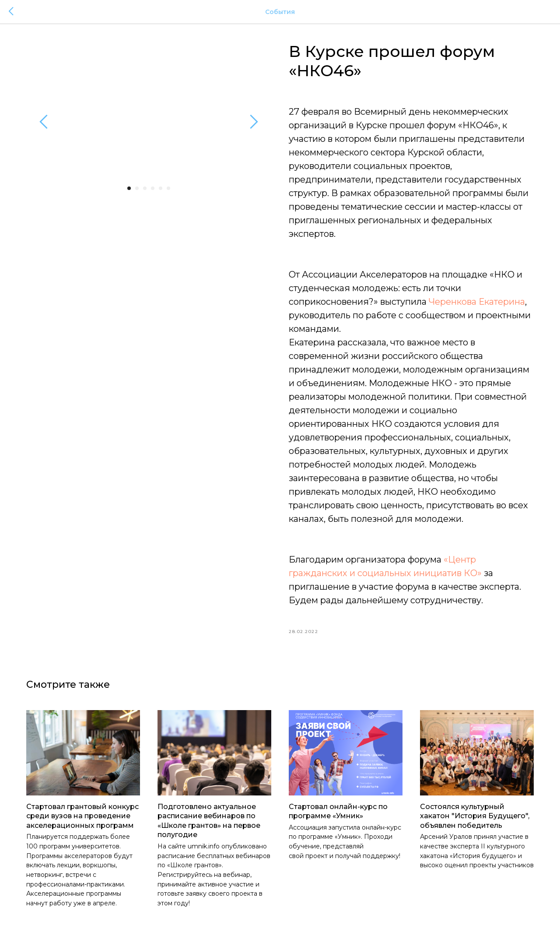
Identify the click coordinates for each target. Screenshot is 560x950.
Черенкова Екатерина (477, 302)
